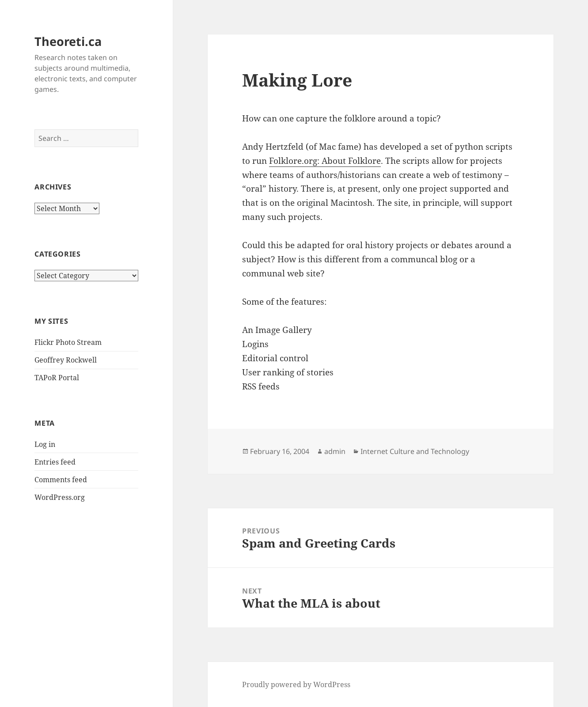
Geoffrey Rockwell (66, 360)
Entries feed (55, 462)
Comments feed (61, 480)
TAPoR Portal (57, 378)
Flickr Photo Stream (68, 342)
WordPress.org (60, 497)
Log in (45, 444)
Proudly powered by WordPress (296, 684)
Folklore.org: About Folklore (325, 161)
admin (335, 451)
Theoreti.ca (68, 41)
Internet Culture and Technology (415, 451)
